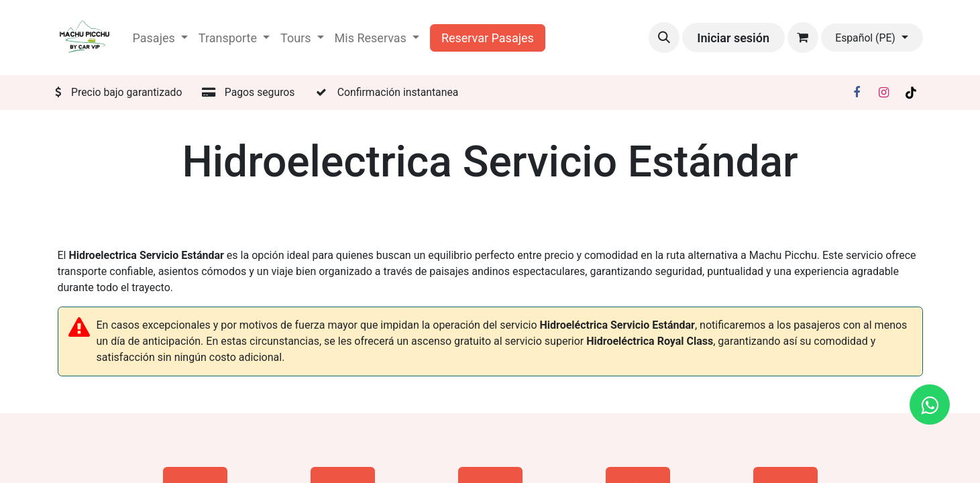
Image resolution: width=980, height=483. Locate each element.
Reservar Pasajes (488, 38)
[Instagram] (883, 93)
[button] (664, 38)
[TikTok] (911, 93)
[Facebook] (857, 93)
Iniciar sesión (733, 38)
